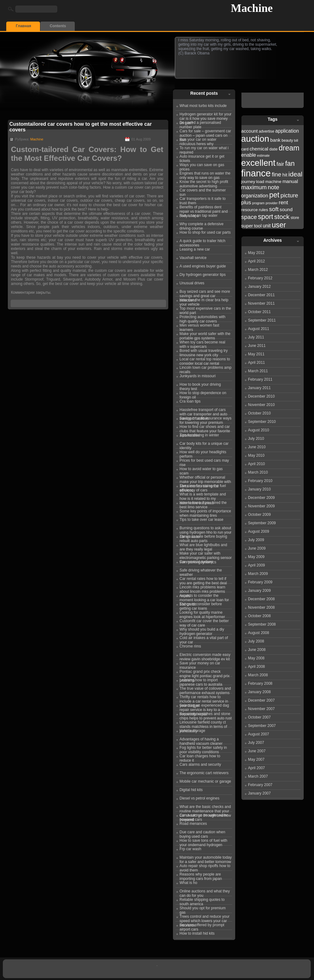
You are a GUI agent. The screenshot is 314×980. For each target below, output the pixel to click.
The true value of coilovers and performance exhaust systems (205, 690)
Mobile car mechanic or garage (205, 781)
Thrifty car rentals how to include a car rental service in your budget (204, 698)
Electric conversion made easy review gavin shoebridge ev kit (205, 656)
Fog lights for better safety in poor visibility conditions (203, 749)
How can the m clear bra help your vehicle (204, 301)
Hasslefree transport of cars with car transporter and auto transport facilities (203, 411)
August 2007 (258, 734)
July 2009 (256, 540)
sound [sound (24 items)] (286, 209)
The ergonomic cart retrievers (204, 773)
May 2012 (256, 253)
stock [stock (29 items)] (282, 217)
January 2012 (259, 287)
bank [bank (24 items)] (275, 140)
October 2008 (259, 616)
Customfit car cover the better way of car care (204, 622)
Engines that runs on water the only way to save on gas (205, 175)
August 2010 (258, 430)
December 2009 (261, 498)
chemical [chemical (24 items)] (259, 149)
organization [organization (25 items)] (255, 196)
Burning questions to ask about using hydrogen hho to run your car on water (205, 529)
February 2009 (260, 582)
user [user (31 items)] (279, 225)
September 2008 (262, 624)
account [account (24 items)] (249, 131)
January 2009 (259, 591)
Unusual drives (192, 283)
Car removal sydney (196, 562)
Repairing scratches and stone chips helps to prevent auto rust (206, 715)
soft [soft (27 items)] (274, 209)
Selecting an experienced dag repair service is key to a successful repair (204, 707)
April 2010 (256, 464)
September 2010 (262, 422)
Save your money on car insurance (200, 664)
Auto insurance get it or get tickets (202, 158)
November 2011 (261, 303)
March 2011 (258, 371)
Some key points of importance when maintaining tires (205, 512)
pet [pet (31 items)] (274, 195)
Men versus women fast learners (199, 327)
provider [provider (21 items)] (272, 203)
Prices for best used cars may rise (204, 462)
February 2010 (260, 481)
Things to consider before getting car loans (201, 605)
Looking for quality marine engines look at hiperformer (202, 614)
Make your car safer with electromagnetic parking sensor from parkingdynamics (206, 555)
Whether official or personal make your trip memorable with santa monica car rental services (205, 479)
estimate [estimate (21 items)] (263, 155)
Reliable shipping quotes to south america (202, 901)
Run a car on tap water (198, 216)
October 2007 (259, 717)
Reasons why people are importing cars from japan (201, 876)
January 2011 (259, 388)
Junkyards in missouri (198, 376)
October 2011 (259, 312)
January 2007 (259, 793)
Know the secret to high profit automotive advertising (204, 183)
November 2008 (261, 607)
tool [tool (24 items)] (258, 226)
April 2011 (256, 363)
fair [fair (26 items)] (280, 164)
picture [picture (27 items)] (289, 195)
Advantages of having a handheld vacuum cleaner (201, 740)
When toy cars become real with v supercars (202, 343)
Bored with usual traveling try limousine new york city (204, 352)
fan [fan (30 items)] (290, 163)
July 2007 (256, 743)
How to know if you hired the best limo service (203, 504)
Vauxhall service (193, 258)
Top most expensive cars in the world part (205, 310)
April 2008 (256, 667)
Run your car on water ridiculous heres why (198, 141)
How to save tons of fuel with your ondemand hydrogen (203, 842)
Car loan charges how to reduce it (200, 757)
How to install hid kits (197, 933)
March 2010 (258, 472)
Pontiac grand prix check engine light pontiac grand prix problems (205, 673)
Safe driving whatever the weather (201, 571)
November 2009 (261, 506)
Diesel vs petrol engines (199, 798)
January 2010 (259, 489)
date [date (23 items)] (273, 149)
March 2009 (258, 574)
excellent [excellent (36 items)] (258, 163)
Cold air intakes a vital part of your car (204, 639)
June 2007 (257, 751)
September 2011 (262, 320)
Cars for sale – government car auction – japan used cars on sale (205, 132)
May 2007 (256, 759)
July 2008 (256, 641)
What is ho (188, 883)
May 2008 (256, 658)
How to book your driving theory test (200, 386)
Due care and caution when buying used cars (202, 833)
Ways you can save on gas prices (202, 166)
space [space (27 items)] (249, 217)
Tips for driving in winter (199, 435)
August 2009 (258, 531)
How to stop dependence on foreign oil (203, 394)
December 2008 (261, 599)
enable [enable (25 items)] (249, 155)
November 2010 (261, 405)
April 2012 (256, 261)
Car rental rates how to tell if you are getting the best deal (203, 580)
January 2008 (259, 692)
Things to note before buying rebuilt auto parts (203, 538)
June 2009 (257, 548)
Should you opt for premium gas (203, 909)
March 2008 (258, 675)
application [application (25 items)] (287, 131)
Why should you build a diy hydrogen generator (202, 631)
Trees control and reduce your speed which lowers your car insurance (205, 918)
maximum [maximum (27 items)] (254, 187)
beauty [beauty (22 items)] (287, 140)
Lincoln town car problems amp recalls (205, 369)
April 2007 (256, 768)
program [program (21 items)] (258, 203)
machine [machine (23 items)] (273, 182)
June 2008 (257, 650)
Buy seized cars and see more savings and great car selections (205, 293)
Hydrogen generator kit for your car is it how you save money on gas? (205, 115)
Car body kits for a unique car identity (204, 445)
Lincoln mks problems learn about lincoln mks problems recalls (202, 588)
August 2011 (258, 329)
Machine (252, 8)
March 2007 (258, 776)
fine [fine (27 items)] (276, 174)
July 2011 (256, 337)
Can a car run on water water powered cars (204, 816)
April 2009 (256, 565)
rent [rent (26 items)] (283, 202)
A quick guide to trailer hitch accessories (203, 242)
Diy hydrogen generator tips (203, 275)
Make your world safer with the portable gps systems (205, 335)
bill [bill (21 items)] (296, 140)
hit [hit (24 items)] (285, 175)
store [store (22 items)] (295, 218)
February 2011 (260, 379)
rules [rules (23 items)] (263, 210)
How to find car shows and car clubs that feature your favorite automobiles (205, 428)
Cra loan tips (190, 401)
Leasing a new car (195, 249)
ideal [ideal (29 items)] (295, 174)
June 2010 (257, 447)
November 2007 (261, 709)
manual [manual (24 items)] (290, 181)
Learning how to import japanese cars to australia (201, 681)
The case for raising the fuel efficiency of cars (203, 487)
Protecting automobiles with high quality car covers (203, 318)
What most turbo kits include (203, 106)
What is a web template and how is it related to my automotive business (203, 495)
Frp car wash (190, 849)
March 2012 (258, 270)
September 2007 (262, 726)
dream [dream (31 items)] (289, 148)
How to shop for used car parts (205, 232)
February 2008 (260, 683)
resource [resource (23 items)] (249, 210)
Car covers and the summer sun (203, 191)
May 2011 (256, 354)
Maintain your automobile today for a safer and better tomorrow (206, 859)
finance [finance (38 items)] (256, 173)
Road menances (193, 824)
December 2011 (261, 295)
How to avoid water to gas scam (201, 470)
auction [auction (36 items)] (255, 139)
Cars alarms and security (200, 764)
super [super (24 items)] (247, 226)
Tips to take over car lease (201, 520)
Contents (58, 26)
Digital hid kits (191, 790)
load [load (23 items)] (260, 182)
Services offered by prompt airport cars (202, 926)
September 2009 (262, 523)
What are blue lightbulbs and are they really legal (203, 546)
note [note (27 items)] (273, 187)
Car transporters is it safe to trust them (203, 200)
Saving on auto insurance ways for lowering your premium (205, 419)
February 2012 (260, 278)
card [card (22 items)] (245, 149)
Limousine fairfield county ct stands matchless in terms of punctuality (203, 724)
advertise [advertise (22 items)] (266, 131)
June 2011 (257, 346)
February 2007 (260, 785)
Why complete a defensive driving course (202, 225)
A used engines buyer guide (203, 266)
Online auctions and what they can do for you (205, 892)
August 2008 (258, 633)
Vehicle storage (192, 731)
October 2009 (259, 515)
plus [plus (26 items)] (246, 202)
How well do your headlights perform (203, 453)
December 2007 (261, 700)
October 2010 (259, 413)
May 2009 (256, 557)
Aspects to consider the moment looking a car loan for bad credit (204, 597)
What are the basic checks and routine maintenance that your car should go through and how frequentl (205, 808)
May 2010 (256, 455)
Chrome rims (190, 646)
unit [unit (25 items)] (267, 226)
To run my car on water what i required (204, 149)
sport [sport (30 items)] (266, 217)
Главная (24, 26)
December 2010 (261, 396)
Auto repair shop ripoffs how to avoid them (205, 867)
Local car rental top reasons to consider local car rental (205, 360)
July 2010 (256, 439)
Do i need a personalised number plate (200, 124)
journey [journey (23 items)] (248, 182)
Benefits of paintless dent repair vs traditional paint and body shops (204, 208)
